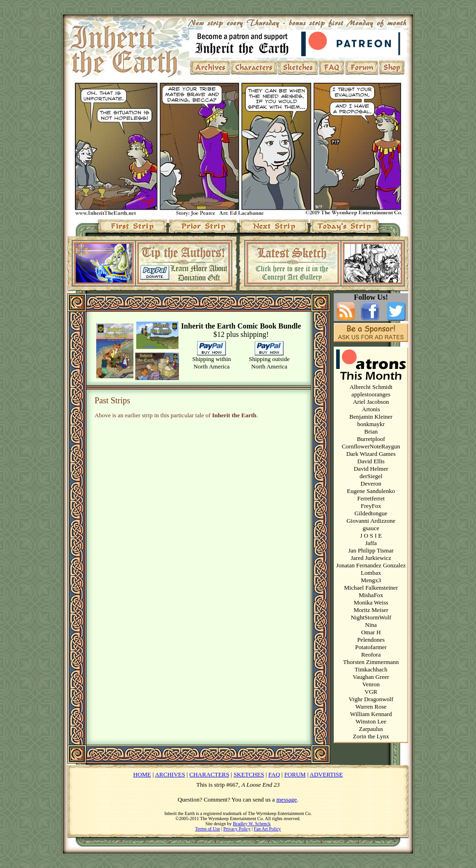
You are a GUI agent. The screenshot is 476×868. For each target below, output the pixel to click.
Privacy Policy (237, 829)
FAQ (274, 774)
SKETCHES (249, 774)
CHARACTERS (209, 774)
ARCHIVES (170, 774)
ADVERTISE (326, 774)
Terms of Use (208, 829)
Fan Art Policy (267, 829)
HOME (142, 774)
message (287, 799)
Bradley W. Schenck (252, 824)
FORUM (295, 774)
